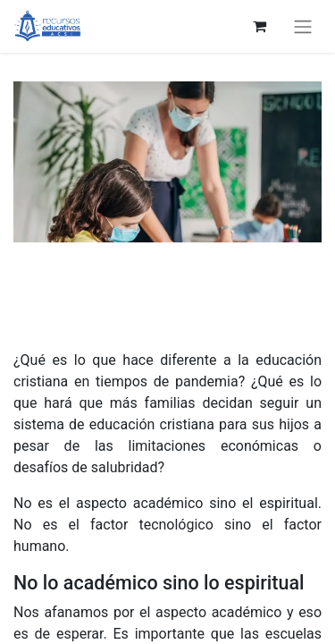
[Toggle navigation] (303, 26)
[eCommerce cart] (259, 26)
